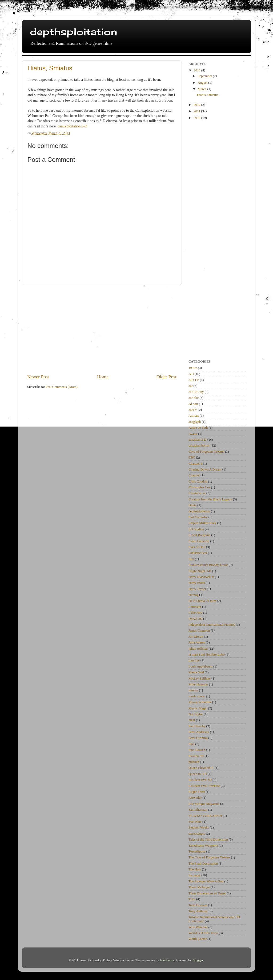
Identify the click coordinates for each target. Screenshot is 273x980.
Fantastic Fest (198, 553)
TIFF (192, 899)
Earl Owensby (198, 517)
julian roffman (198, 649)
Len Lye (194, 660)
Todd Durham (198, 905)
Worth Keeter (198, 939)
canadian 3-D (197, 440)
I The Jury (195, 613)
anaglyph (195, 422)
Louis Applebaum (200, 666)
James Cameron (199, 630)
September (205, 76)
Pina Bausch (197, 750)
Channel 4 (195, 464)
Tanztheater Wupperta (203, 846)
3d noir (193, 404)
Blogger (198, 960)
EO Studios (196, 529)
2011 (197, 111)
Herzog (193, 595)
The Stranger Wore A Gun (206, 881)
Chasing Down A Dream (205, 469)
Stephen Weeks (199, 828)
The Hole (195, 869)
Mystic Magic (198, 708)
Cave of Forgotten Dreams (206, 452)
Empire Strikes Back (202, 523)
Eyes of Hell (197, 547)
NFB (192, 720)
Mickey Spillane (200, 678)
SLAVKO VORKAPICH (205, 816)
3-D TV (194, 380)
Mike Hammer (198, 684)
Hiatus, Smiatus (50, 68)
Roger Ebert (197, 792)
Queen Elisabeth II (201, 768)
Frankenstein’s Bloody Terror (208, 565)
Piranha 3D (196, 756)
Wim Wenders (198, 927)
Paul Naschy (197, 726)
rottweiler (195, 798)
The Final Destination (203, 863)
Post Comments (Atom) (62, 387)
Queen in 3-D (198, 774)
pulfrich (194, 762)
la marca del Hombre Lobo (207, 654)
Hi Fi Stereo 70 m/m (202, 601)
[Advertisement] (102, 329)
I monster (195, 607)
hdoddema (167, 960)
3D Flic (194, 398)
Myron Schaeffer (200, 702)
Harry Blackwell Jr (201, 577)
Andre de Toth (198, 428)
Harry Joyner (197, 589)
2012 (197, 105)
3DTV (193, 410)
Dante (192, 505)
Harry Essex (197, 583)
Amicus (194, 416)
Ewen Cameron (199, 541)
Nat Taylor (196, 714)
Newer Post (38, 377)
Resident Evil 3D (200, 780)
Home (103, 377)
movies (193, 690)
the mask (194, 875)
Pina (191, 744)
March (203, 89)
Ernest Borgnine (199, 535)
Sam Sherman (198, 810)
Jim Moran (196, 637)
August (203, 83)
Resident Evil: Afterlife (204, 786)
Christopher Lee (199, 487)
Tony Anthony (198, 911)
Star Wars (195, 822)
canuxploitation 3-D (72, 126)
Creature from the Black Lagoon (210, 499)
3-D (191, 374)
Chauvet (194, 475)
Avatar (193, 434)
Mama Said (196, 672)
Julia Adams (197, 642)
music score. (197, 696)
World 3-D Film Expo (203, 933)
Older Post (166, 377)
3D (190, 386)
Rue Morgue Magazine (204, 804)
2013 (197, 70)
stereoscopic (197, 834)
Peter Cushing (198, 738)
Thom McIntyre (199, 887)
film (191, 559)
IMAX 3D (195, 619)
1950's (193, 368)
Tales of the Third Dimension (208, 840)
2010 (197, 118)
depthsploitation (73, 32)
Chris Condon (198, 481)
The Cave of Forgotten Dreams (209, 857)
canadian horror (199, 445)
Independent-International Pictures (212, 625)
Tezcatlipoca (197, 852)
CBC (192, 457)
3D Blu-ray (196, 392)
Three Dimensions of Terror (207, 893)
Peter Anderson (199, 732)
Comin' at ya (197, 493)
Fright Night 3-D (200, 571)
